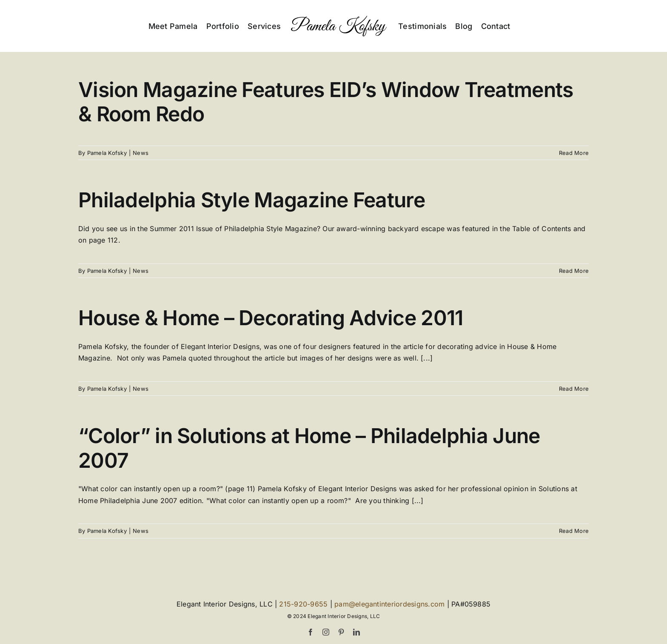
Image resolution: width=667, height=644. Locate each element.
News (141, 153)
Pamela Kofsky (107, 153)
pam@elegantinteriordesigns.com (389, 604)
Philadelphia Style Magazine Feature (252, 200)
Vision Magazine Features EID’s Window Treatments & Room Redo (326, 102)
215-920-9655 (303, 604)
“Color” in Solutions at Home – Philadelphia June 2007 (309, 448)
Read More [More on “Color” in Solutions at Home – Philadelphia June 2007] (574, 531)
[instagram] (326, 632)
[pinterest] (341, 632)
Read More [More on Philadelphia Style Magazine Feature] (574, 271)
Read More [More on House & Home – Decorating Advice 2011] (574, 389)
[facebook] (311, 632)
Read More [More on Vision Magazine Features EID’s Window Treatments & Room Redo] (574, 153)
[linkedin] (356, 632)
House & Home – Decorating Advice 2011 (271, 318)
